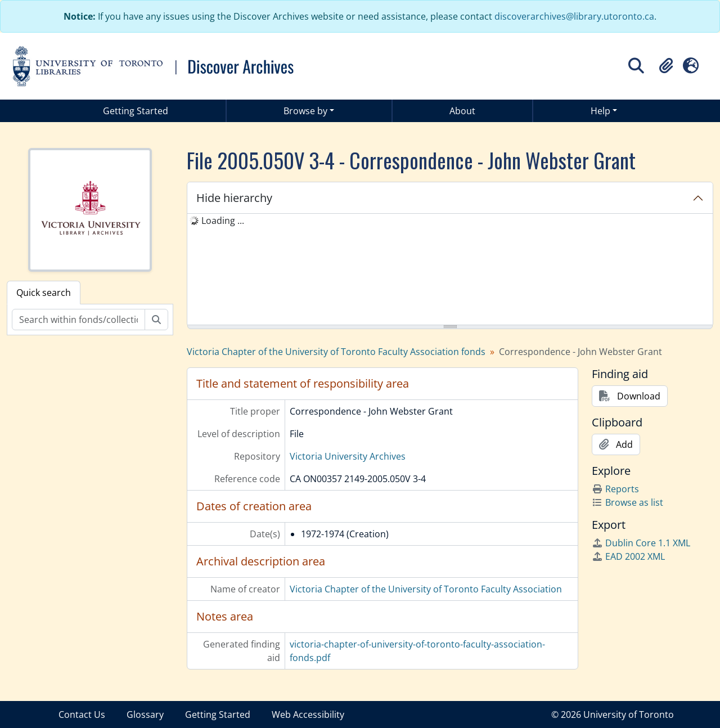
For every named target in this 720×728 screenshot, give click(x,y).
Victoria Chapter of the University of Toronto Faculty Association (426, 589)
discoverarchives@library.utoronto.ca (574, 16)
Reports (615, 489)
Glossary (145, 714)
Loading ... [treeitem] (223, 221)
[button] (666, 66)
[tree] (450, 270)
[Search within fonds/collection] (78, 320)
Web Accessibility (308, 714)
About (462, 111)
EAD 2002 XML (628, 556)
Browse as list (627, 502)
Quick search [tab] (44, 293)
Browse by (305, 111)
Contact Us (82, 714)
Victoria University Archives (348, 456)
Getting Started (136, 111)
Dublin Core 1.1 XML (641, 543)
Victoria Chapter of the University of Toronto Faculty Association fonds (336, 352)
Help (600, 111)
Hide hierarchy (234, 198)
